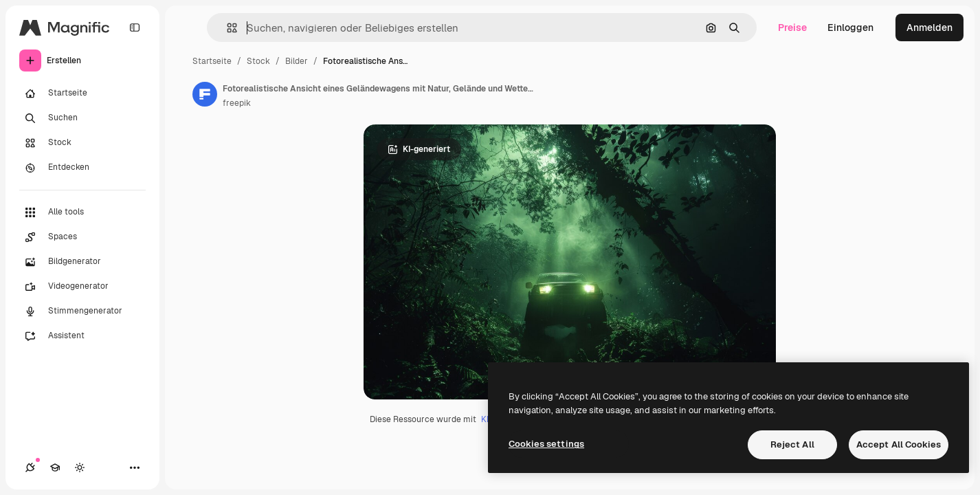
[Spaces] (82, 237)
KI (485, 419)
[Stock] (82, 143)
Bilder (297, 61)
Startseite (212, 61)
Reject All (792, 444)
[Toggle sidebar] (135, 27)
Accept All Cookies (899, 444)
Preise (792, 27)
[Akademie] (55, 467)
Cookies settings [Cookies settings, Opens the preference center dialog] (546, 444)
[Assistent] (82, 336)
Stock (258, 61)
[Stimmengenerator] (82, 311)
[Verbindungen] (30, 467)
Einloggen (850, 27)
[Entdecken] (82, 168)
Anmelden (929, 27)
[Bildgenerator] (82, 262)
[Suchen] (82, 118)
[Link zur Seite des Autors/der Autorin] (205, 94)
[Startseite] (82, 93)
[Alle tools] (82, 212)
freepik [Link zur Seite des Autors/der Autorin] (237, 103)
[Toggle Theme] (80, 467)
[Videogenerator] (82, 287)
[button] (226, 28)
